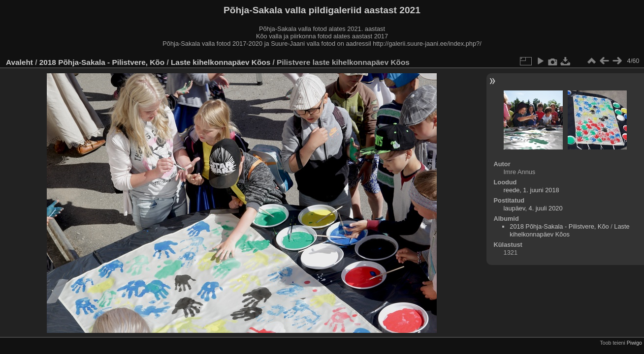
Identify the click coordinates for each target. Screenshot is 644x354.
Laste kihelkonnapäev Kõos (221, 62)
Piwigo (634, 343)
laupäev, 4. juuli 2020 (533, 208)
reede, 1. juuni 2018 (531, 190)
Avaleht (19, 62)
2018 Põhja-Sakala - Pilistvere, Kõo (102, 62)
